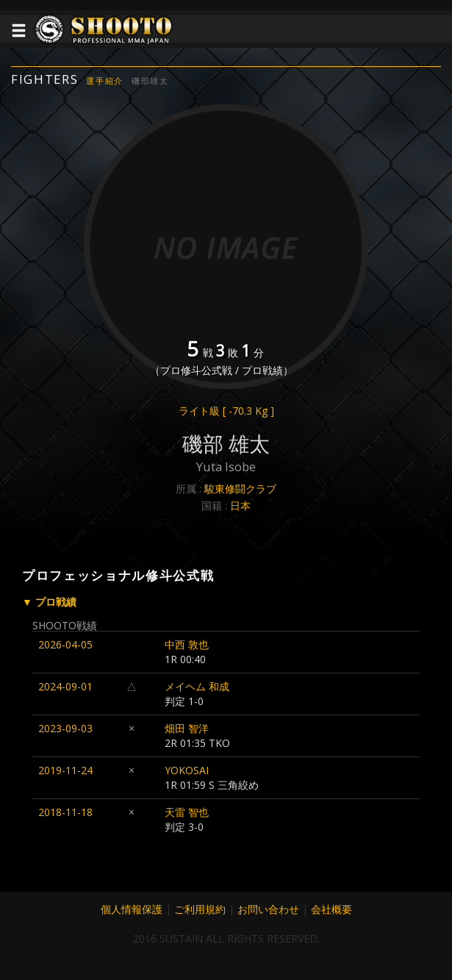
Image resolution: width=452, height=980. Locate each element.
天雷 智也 (187, 812)
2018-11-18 (65, 812)
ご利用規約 (200, 909)
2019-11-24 (65, 770)
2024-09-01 (65, 686)
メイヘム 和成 (197, 686)
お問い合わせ (268, 909)
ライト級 (226, 411)
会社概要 (331, 909)
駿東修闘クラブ (240, 489)
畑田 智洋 (187, 728)
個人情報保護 (132, 909)
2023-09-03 (65, 728)
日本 (240, 505)
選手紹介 (105, 81)
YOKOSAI (187, 770)
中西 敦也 (187, 644)
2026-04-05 (65, 644)
